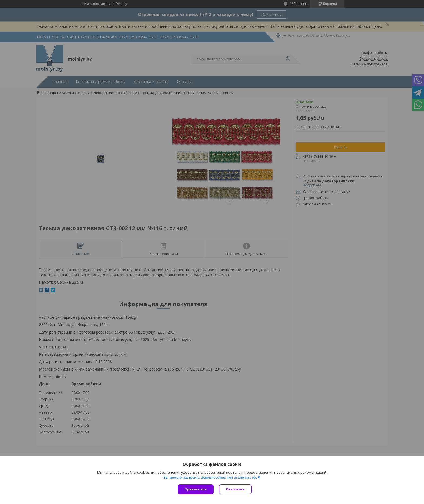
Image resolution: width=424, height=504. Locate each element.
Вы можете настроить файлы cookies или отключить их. (210, 477)
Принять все (196, 489)
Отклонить (235, 489)
